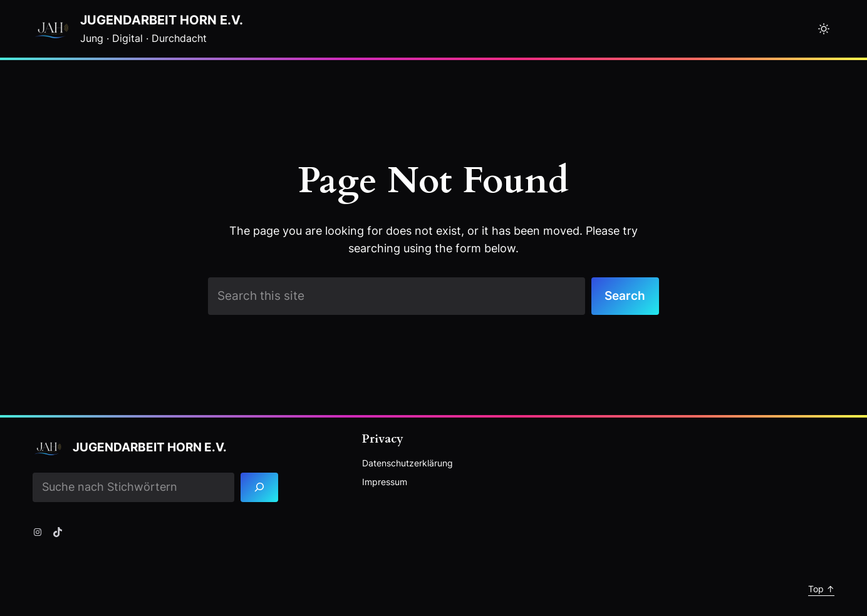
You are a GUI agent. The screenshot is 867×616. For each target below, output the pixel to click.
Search (625, 296)
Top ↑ (821, 589)
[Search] (260, 487)
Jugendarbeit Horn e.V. (162, 20)
